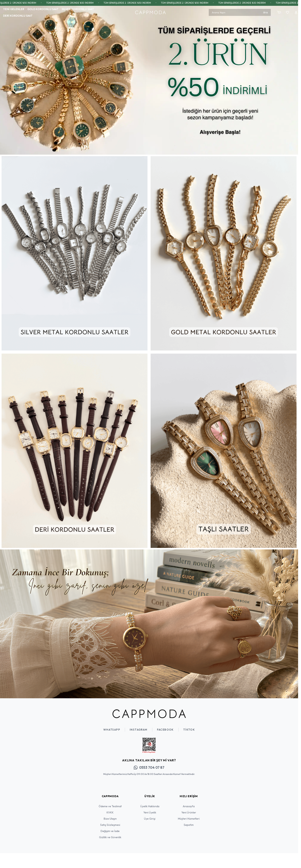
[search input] (240, 12)
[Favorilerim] (287, 12)
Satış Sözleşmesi (110, 825)
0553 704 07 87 (149, 767)
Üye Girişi (150, 819)
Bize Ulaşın (110, 819)
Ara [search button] (265, 12)
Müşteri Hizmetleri (189, 819)
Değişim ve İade (110, 831)
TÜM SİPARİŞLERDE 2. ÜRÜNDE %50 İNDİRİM (78, 3)
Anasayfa (189, 806)
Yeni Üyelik (150, 812)
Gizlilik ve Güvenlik (110, 837)
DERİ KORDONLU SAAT (18, 16)
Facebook (165, 730)
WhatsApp (112, 730)
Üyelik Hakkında (150, 806)
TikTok (189, 730)
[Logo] (150, 12)
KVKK (110, 812)
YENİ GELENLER (14, 9)
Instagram (139, 730)
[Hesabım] (296, 12)
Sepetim (189, 825)
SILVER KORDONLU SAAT (78, 9)
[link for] (149, 80)
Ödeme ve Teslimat (110, 806)
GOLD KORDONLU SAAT (43, 9)
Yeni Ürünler (189, 812)
